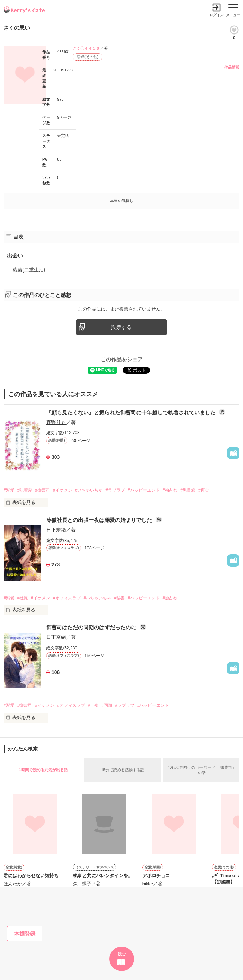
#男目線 (188, 490)
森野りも (56, 422)
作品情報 (232, 67)
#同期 (107, 705)
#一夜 (93, 705)
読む (122, 954)
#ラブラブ (115, 490)
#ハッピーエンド (144, 490)
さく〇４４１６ (86, 48)
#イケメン (63, 490)
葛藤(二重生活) (29, 270)
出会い (15, 255)
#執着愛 (25, 490)
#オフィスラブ (67, 598)
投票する (121, 327)
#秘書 (119, 598)
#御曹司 (42, 490)
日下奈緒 (56, 530)
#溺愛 (9, 490)
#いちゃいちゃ (89, 490)
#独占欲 (170, 490)
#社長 (23, 598)
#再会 (204, 490)
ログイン (217, 15)
